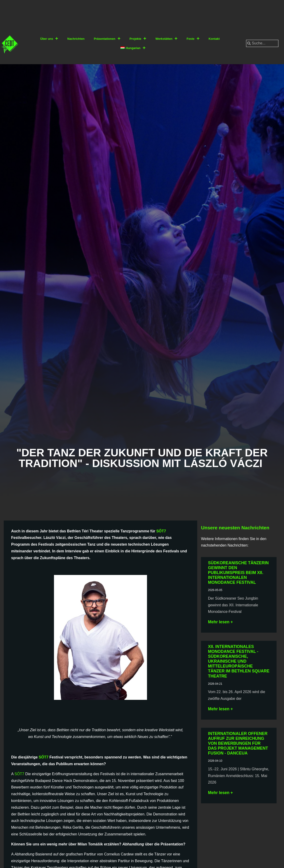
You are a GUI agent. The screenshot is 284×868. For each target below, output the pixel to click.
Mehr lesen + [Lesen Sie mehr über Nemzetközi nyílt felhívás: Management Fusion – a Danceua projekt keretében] (220, 793)
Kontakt (214, 39)
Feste (193, 39)
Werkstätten (166, 39)
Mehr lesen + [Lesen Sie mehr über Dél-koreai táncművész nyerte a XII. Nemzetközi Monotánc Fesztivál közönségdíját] (220, 622)
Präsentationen (107, 39)
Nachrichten (76, 39)
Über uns (49, 39)
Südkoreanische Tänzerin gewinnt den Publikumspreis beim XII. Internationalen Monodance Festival (238, 573)
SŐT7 (161, 531)
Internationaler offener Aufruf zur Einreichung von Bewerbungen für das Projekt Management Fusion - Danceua (238, 743)
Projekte (138, 39)
